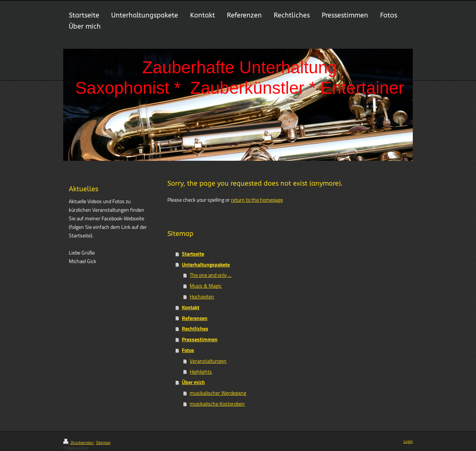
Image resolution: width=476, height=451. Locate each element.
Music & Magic (206, 286)
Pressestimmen (200, 339)
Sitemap (103, 442)
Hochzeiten (202, 297)
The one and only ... (210, 275)
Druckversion (79, 442)
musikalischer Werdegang (218, 393)
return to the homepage (257, 200)
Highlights (201, 372)
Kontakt (191, 307)
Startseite (193, 254)
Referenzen (195, 318)
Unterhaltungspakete (206, 265)
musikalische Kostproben (217, 404)
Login (408, 441)
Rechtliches (195, 329)
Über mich (193, 382)
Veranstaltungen (208, 361)
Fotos (188, 350)
